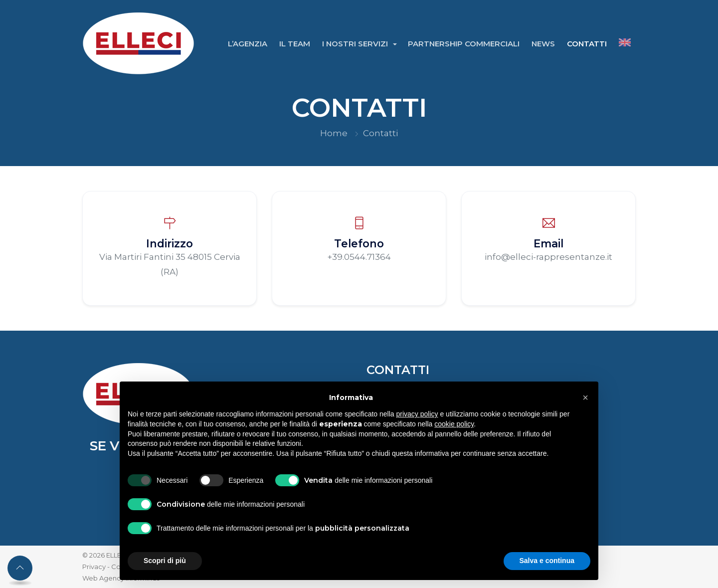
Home (334, 133)
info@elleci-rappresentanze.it (548, 257)
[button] (585, 397)
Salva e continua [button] (547, 561)
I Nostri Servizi (356, 44)
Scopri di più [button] (165, 561)
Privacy (94, 567)
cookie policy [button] (454, 424)
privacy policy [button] (417, 414)
